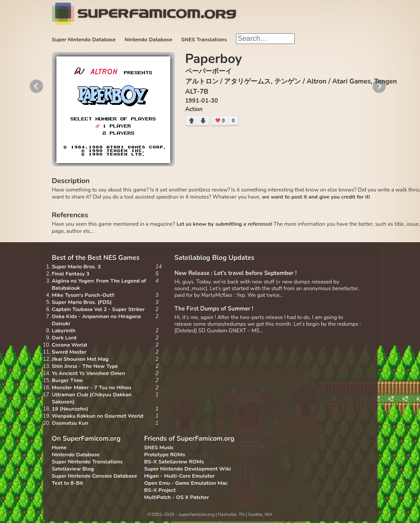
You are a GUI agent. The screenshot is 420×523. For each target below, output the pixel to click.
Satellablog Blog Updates (215, 258)
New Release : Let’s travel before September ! (236, 273)
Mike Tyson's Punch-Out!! (83, 295)
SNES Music (159, 447)
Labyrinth (64, 331)
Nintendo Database (148, 40)
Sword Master (69, 352)
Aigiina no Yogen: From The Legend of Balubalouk (99, 284)
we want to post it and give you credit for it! (316, 197)
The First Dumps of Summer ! (214, 309)
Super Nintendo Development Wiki (187, 469)
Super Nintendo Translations (87, 462)
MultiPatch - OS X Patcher (176, 497)
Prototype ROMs (164, 455)
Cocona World (70, 345)
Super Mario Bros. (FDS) (82, 302)
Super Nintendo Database (84, 40)
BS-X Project (160, 490)
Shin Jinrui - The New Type (85, 366)
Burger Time (68, 380)
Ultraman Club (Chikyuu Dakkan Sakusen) (92, 398)
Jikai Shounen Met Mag (80, 359)
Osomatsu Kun (70, 423)
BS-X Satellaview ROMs (174, 462)
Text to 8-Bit (68, 483)
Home (59, 447)
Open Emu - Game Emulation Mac (186, 483)
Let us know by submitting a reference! (224, 224)
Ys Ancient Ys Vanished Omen (89, 373)
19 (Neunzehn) (70, 409)
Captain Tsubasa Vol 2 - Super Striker (98, 309)
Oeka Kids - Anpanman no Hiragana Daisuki (96, 320)
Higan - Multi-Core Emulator (179, 476)
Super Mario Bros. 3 (76, 267)
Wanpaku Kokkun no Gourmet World (98, 416)
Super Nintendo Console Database (95, 476)
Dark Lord (64, 338)
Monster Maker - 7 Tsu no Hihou (92, 387)
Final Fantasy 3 (71, 274)
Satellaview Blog (73, 469)
